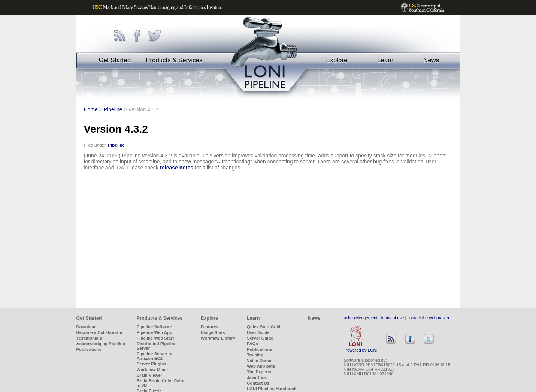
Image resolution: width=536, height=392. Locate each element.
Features (210, 327)
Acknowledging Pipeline (101, 344)
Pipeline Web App (155, 332)
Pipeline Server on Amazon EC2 (155, 356)
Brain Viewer (149, 375)
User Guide (258, 332)
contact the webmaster (429, 318)
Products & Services (174, 60)
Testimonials (89, 338)
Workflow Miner (152, 370)
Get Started (115, 60)
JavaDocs (257, 377)
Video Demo (259, 361)
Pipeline (113, 109)
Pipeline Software (154, 327)
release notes (177, 168)
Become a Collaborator (100, 332)
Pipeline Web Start (155, 338)
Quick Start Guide (265, 327)
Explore (337, 60)
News (431, 60)
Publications (89, 349)
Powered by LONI (361, 348)
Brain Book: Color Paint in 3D (161, 383)
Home (91, 109)
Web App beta (261, 366)
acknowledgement (361, 318)
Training (255, 355)
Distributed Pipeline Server (157, 346)
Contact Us (258, 383)
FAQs (252, 344)
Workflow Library (218, 338)
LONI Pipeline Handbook (272, 389)
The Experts (259, 372)
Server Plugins (152, 364)
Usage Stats (213, 332)
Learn (385, 60)
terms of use (393, 318)
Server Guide (260, 338)
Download (87, 327)
